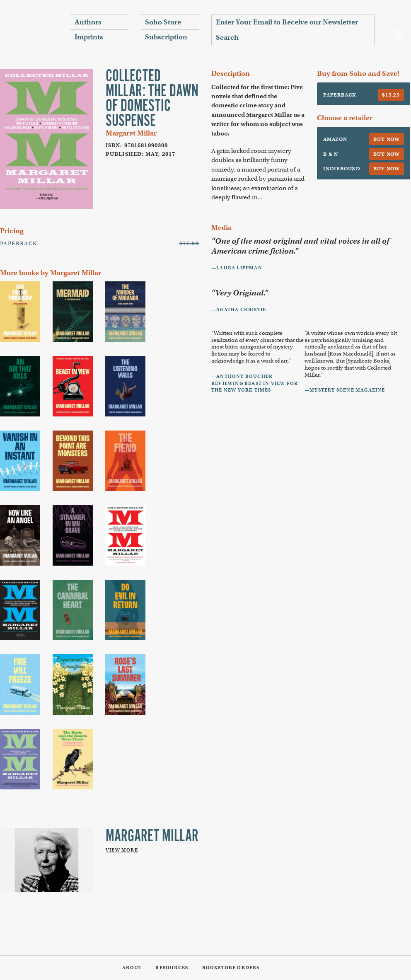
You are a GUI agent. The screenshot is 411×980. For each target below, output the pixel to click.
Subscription (166, 37)
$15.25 (391, 95)
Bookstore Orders (231, 968)
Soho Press (29, 29)
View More (122, 850)
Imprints (89, 37)
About (132, 968)
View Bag (400, 34)
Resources (172, 968)
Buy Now (387, 139)
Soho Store (163, 22)
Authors (88, 22)
